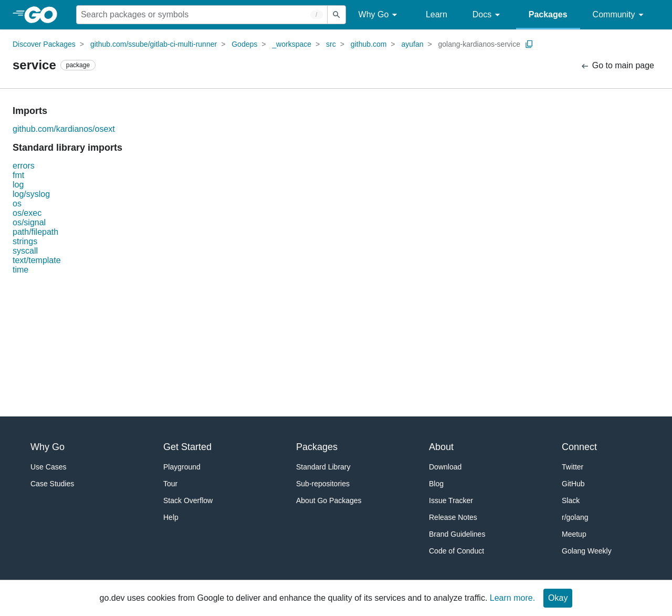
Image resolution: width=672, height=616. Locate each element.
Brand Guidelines (457, 534)
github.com (369, 44)
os (17, 203)
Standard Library (323, 467)
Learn (437, 14)
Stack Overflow (188, 500)
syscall (25, 251)
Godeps (244, 44)
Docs (488, 15)
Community (620, 15)
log (18, 185)
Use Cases (48, 467)
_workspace (292, 44)
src (331, 44)
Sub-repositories (323, 484)
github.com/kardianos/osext (64, 129)
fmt (18, 175)
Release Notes (453, 517)
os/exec (27, 213)
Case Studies (52, 484)
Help (171, 517)
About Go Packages (329, 500)
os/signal (29, 222)
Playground (182, 467)
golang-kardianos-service (479, 44)
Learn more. (512, 598)
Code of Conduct (456, 551)
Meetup (574, 534)
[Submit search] (337, 15)
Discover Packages (44, 44)
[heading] (44, 15)
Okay (558, 598)
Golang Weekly (587, 551)
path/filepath (35, 232)
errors (24, 166)
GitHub (573, 484)
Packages (548, 14)
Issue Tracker (451, 500)
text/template (37, 260)
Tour (170, 484)
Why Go (380, 15)
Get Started (187, 447)
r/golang (575, 517)
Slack (571, 500)
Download (445, 467)
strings (25, 241)
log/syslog (31, 194)
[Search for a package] (202, 15)
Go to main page (617, 66)
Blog (436, 484)
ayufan (412, 44)
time (20, 270)
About (441, 447)
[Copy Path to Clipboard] (529, 44)
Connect (579, 447)
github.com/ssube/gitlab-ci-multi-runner (154, 44)
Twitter (573, 467)
